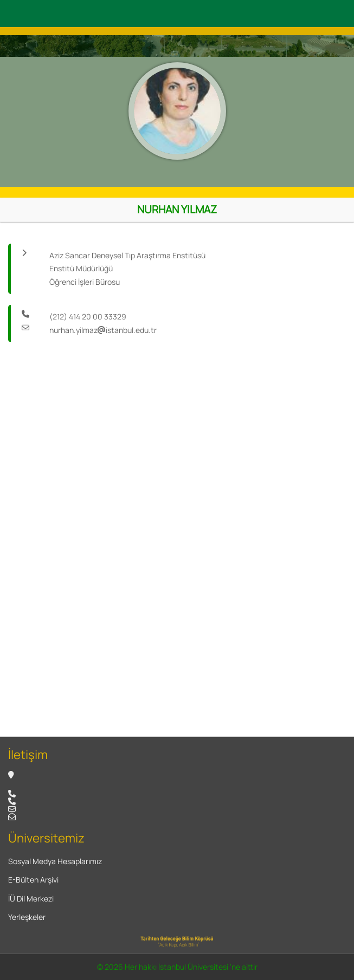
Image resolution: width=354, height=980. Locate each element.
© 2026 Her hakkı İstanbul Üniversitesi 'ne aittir (177, 967)
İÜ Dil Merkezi (31, 899)
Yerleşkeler (27, 917)
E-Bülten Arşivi (33, 880)
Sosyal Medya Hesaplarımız (55, 861)
